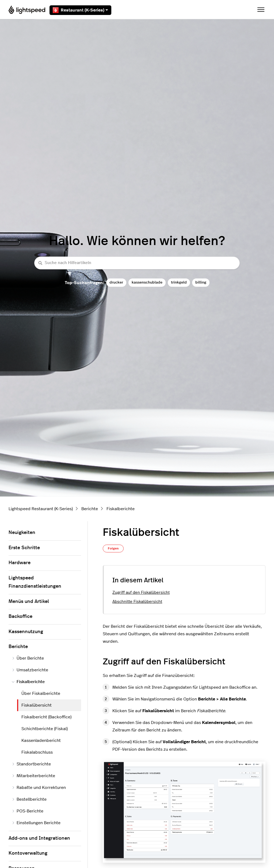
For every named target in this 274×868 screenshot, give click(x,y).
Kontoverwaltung (28, 853)
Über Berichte (28, 658)
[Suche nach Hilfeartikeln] (137, 263)
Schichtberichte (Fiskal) (45, 729)
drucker (116, 282)
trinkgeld (179, 282)
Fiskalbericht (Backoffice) (46, 717)
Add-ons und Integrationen (39, 838)
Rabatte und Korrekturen (39, 788)
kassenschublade (147, 282)
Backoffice (20, 617)
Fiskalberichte (121, 509)
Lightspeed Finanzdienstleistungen (35, 582)
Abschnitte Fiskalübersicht (137, 602)
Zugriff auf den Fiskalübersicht (141, 593)
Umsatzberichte (30, 670)
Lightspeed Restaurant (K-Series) (41, 509)
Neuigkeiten (22, 533)
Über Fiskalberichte (41, 693)
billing (201, 282)
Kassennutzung (26, 632)
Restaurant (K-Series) (80, 10)
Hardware (20, 563)
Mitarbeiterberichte (33, 776)
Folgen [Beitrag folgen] (113, 548)
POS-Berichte (28, 811)
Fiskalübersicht (37, 705)
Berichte (90, 509)
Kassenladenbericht (41, 741)
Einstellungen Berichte (36, 823)
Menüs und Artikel (29, 602)
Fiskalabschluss (37, 752)
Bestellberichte (29, 799)
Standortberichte (31, 764)
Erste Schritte (24, 548)
